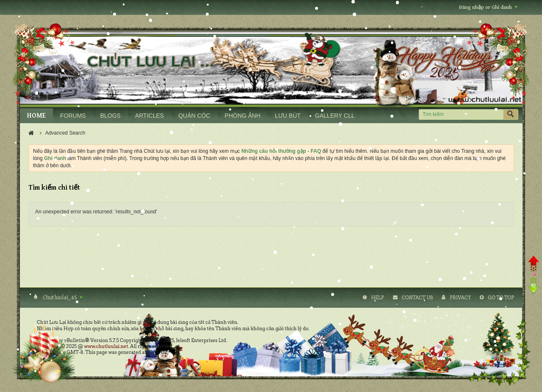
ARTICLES (149, 116)
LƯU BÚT (288, 116)
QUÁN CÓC (194, 116)
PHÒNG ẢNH (243, 116)
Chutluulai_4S (62, 298)
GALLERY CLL (335, 116)
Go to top (501, 298)
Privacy (460, 298)
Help (377, 298)
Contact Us (417, 298)
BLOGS (111, 116)
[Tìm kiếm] (461, 115)
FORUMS (73, 116)
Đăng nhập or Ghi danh (488, 7)
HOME (36, 116)
